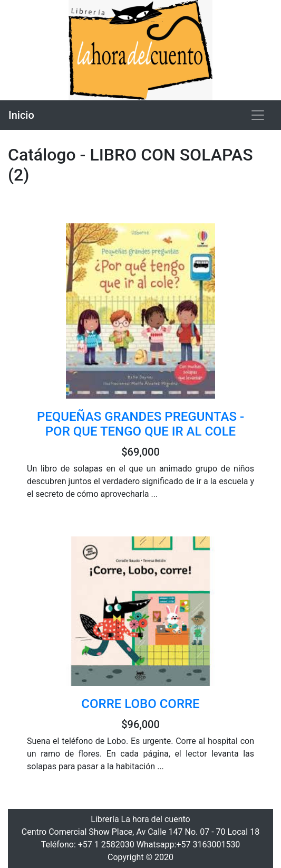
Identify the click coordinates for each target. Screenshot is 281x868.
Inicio (21, 115)
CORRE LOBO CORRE (140, 704)
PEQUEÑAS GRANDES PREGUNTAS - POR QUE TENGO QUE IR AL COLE (140, 424)
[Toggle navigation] (258, 115)
